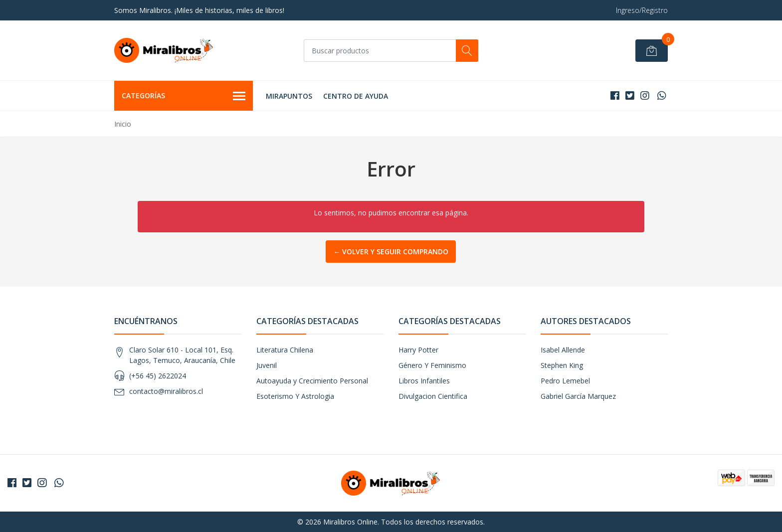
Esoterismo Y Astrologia (295, 396)
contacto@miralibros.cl (166, 391)
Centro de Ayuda (356, 96)
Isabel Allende (563, 350)
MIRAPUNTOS (289, 96)
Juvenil (267, 365)
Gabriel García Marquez (578, 396)
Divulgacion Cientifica (433, 396)
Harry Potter (418, 350)
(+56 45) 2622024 (158, 376)
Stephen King (562, 365)
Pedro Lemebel (565, 381)
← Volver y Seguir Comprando (391, 252)
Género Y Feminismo (432, 365)
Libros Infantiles (424, 381)
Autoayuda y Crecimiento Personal (312, 381)
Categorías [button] (184, 96)
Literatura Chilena (285, 350)
